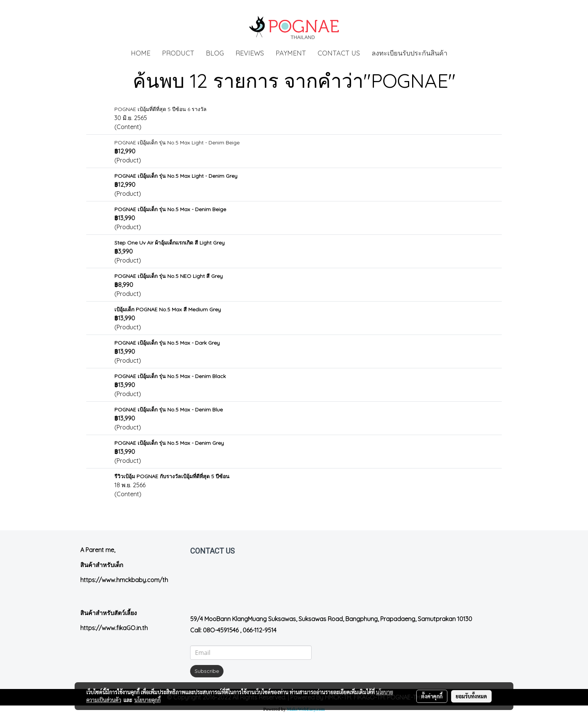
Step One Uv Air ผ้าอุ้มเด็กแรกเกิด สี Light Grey (169, 243)
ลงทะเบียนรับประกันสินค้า (409, 53)
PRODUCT (178, 53)
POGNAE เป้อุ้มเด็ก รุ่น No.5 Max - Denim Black (170, 376)
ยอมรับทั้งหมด (471, 696)
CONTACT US (339, 53)
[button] (460, 53)
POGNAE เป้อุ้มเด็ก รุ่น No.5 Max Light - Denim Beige (177, 143)
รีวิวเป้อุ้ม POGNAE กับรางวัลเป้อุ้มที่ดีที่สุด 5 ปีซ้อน (172, 476)
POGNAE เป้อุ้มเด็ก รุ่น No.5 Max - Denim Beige (170, 209)
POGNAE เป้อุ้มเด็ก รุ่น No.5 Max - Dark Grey (167, 343)
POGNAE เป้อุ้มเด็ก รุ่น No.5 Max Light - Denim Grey (176, 176)
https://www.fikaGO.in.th (114, 628)
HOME (141, 53)
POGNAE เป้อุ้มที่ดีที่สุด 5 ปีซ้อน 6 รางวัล (160, 109)
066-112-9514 (259, 630)
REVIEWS (250, 53)
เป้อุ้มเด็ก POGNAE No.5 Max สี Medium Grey (168, 309)
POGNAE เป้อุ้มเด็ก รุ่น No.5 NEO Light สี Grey (169, 276)
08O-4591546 (221, 630)
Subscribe (207, 671)
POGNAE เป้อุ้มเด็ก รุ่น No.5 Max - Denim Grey (169, 443)
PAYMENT (291, 53)
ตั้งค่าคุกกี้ (432, 696)
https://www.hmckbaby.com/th (124, 580)
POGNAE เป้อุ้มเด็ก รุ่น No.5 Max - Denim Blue (169, 410)
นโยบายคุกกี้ (147, 700)
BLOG (215, 53)
